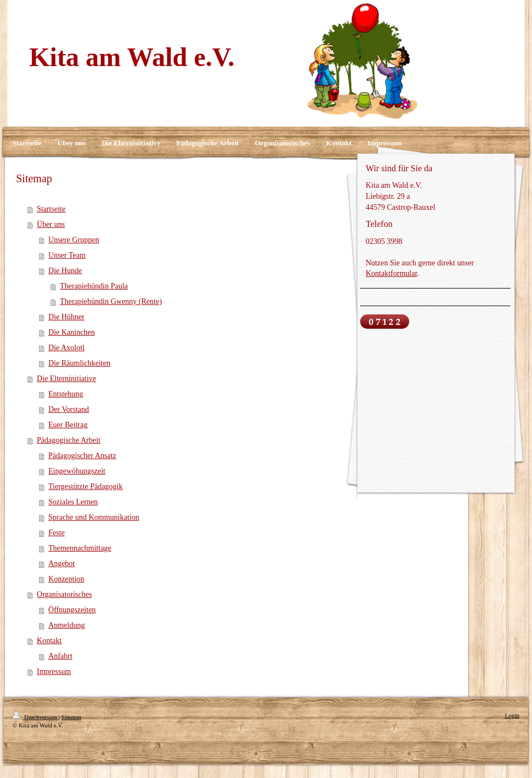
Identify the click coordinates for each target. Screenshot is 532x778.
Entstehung (66, 394)
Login (512, 715)
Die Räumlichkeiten (79, 363)
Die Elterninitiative (67, 379)
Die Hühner (67, 317)
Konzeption (66, 579)
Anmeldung (67, 625)
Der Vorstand (69, 409)
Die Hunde (65, 271)
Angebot (62, 564)
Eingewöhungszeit (77, 471)
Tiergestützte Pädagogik (86, 486)
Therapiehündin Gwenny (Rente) (111, 301)
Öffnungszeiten (72, 610)
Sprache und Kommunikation (94, 517)
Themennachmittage (80, 548)
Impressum (54, 671)
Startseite (51, 209)
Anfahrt (61, 656)
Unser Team (67, 255)
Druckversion (36, 717)
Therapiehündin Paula (94, 286)
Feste (57, 533)
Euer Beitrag (68, 425)
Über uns (51, 224)
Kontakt (49, 641)
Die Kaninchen (72, 332)
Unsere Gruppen (74, 240)
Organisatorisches (64, 594)
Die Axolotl (67, 348)
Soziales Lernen (73, 502)
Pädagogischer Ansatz (82, 456)
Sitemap (71, 717)
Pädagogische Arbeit (69, 440)
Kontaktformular (391, 273)
